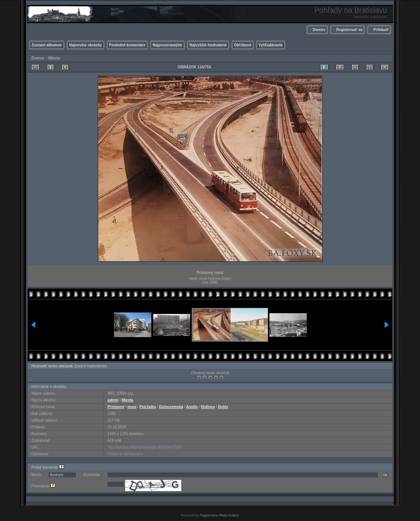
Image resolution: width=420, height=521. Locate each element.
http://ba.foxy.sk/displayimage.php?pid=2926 (144, 447)
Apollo (192, 407)
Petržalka (148, 407)
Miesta (54, 58)
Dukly (223, 407)
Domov (319, 30)
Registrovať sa (349, 30)
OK (385, 475)
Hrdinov (208, 407)
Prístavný (116, 407)
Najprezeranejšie (167, 45)
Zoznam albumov (47, 45)
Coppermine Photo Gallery (219, 515)
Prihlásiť (381, 30)
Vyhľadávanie (271, 45)
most (132, 407)
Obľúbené (243, 45)
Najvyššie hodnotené (208, 45)
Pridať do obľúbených (126, 454)
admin (113, 400)
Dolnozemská (171, 407)
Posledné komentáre (127, 45)
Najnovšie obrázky (86, 45)
